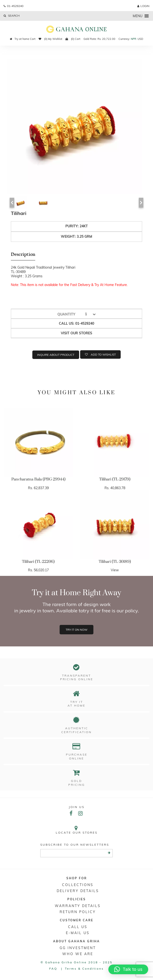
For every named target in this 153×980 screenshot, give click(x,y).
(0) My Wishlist (50, 39)
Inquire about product (56, 355)
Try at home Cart (23, 39)
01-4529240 (14, 6)
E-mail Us (78, 933)
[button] (138, 16)
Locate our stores (76, 830)
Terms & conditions (84, 969)
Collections (78, 885)
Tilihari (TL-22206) (38, 562)
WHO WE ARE (78, 954)
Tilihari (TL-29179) (115, 479)
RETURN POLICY (78, 912)
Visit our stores (76, 333)
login (143, 6)
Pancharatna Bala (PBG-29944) (38, 479)
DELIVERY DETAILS (78, 891)
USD (140, 39)
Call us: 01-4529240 (76, 323)
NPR (134, 39)
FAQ (53, 969)
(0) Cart (73, 39)
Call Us (78, 927)
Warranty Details (78, 906)
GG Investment (78, 948)
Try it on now (76, 630)
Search (12, 16)
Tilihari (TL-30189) (115, 562)
